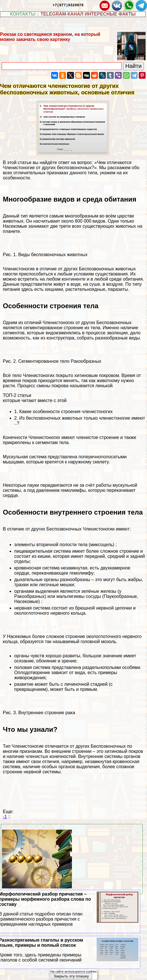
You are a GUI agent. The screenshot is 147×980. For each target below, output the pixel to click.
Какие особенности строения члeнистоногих (66, 412)
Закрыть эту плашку (71, 976)
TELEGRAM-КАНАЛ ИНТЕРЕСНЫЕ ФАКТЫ (88, 14)
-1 (5, 817)
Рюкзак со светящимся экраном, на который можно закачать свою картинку (50, 37)
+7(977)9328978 (68, 5)
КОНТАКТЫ (23, 14)
